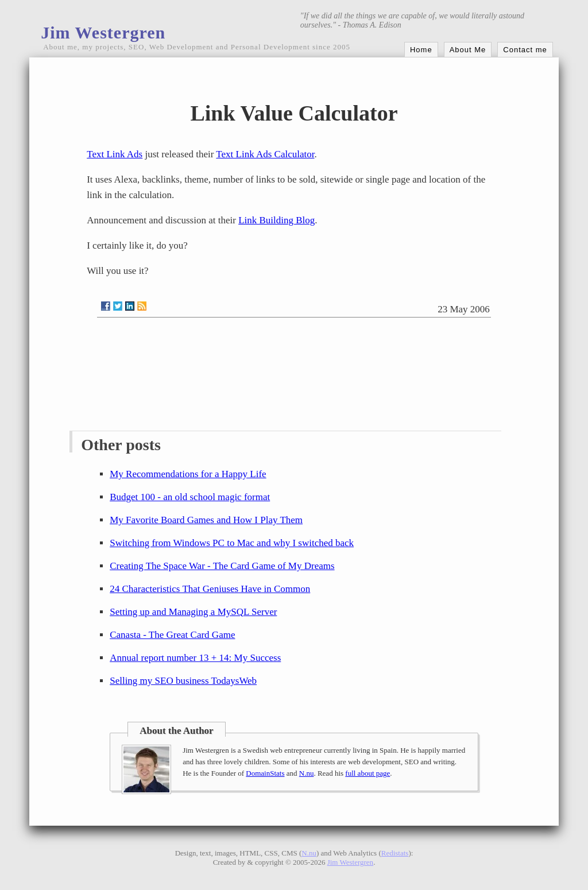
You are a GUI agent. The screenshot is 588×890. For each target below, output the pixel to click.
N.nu (307, 773)
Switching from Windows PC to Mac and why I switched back (232, 543)
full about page (367, 773)
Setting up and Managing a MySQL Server (193, 612)
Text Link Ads (115, 154)
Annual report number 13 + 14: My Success (195, 658)
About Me (468, 50)
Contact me (525, 50)
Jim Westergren (103, 32)
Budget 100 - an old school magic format (190, 497)
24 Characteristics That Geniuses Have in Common (210, 589)
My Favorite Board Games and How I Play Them (206, 520)
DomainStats (265, 773)
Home (421, 50)
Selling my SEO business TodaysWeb (183, 681)
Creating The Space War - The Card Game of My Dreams (222, 566)
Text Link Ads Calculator (265, 154)
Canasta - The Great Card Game (172, 635)
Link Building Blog (276, 220)
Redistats (395, 853)
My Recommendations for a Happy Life (188, 474)
